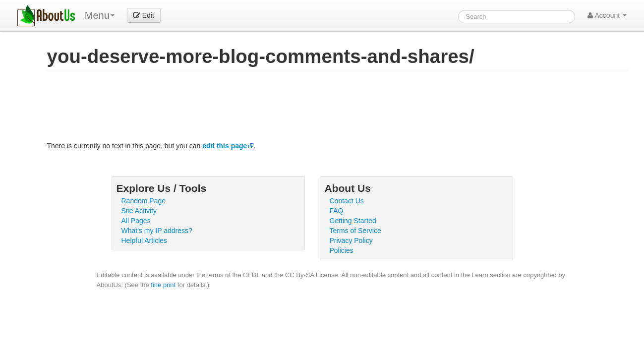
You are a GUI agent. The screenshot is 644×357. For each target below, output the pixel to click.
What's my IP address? (157, 231)
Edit (144, 15)
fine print (163, 285)
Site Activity (139, 211)
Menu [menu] (100, 15)
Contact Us (347, 201)
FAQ (337, 211)
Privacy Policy (351, 240)
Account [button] (607, 15)
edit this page (225, 146)
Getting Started (353, 221)
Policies (342, 250)
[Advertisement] (228, 109)
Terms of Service (355, 231)
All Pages (136, 221)
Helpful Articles (145, 240)
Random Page (144, 201)
